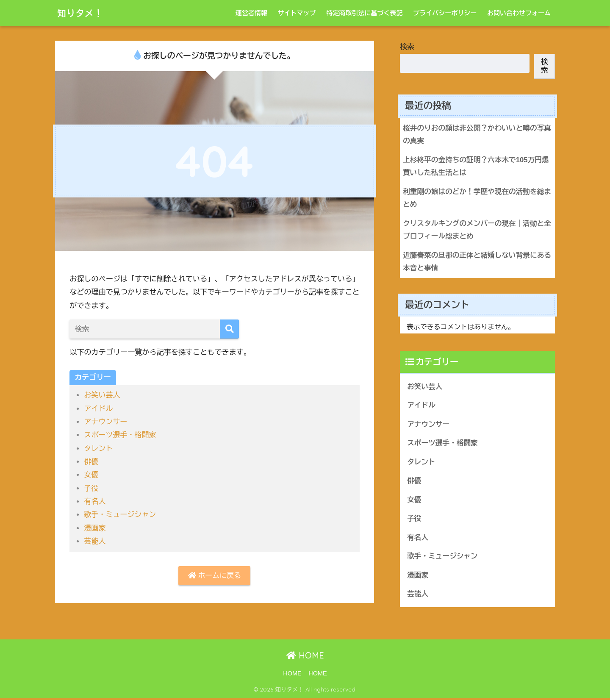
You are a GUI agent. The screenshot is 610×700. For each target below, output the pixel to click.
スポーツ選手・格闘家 (120, 435)
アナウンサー (106, 422)
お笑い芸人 (102, 395)
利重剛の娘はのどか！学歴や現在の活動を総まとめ (474, 199)
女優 (91, 475)
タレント (98, 449)
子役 (91, 488)
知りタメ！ (83, 13)
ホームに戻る (214, 576)
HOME (305, 657)
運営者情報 (251, 13)
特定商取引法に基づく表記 (364, 13)
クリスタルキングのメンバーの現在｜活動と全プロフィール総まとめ (474, 231)
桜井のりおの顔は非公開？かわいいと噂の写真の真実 (474, 135)
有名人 (95, 501)
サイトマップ (297, 13)
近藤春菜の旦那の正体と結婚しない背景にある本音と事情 (474, 262)
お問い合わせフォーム (519, 13)
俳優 (91, 462)
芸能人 (95, 541)
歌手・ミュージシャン (120, 515)
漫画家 (95, 528)
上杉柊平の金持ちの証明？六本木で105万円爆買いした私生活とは (476, 167)
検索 (407, 47)
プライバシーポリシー (445, 13)
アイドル (98, 409)
